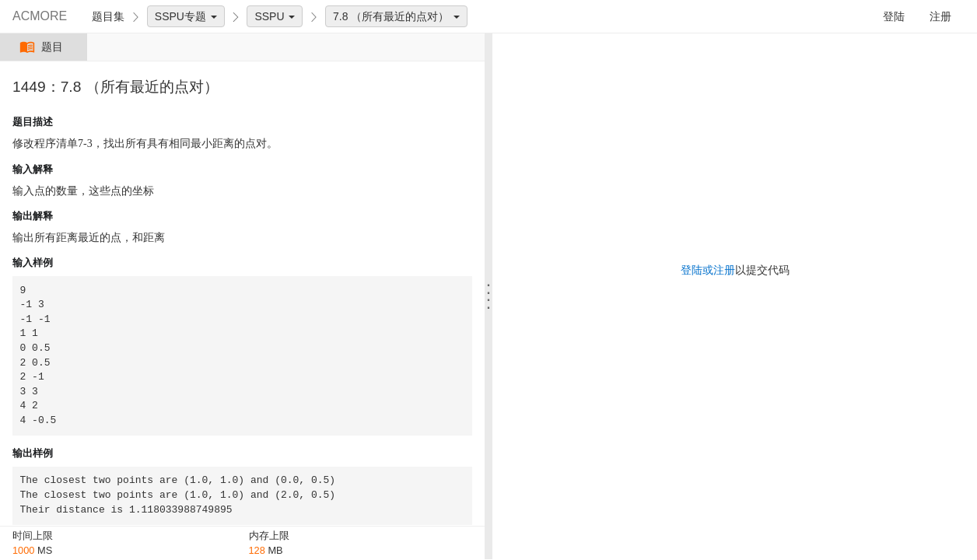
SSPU (275, 16)
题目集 (108, 16)
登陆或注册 (708, 270)
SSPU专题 (186, 16)
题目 (43, 47)
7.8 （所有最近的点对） (396, 16)
